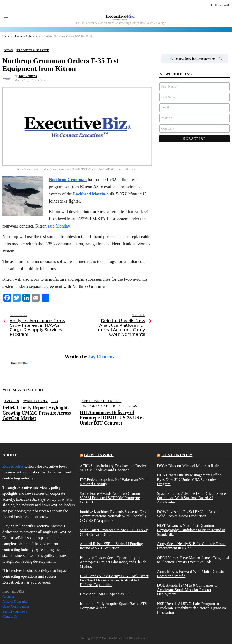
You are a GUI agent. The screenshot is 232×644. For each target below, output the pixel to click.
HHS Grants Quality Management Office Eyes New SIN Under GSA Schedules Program (189, 480)
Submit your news (15, 612)
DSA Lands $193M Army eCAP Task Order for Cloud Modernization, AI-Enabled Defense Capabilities (114, 580)
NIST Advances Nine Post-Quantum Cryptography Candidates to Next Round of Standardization (191, 530)
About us (8, 596)
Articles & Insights (15, 601)
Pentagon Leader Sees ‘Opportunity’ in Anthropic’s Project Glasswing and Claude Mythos (113, 562)
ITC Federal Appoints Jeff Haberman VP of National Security (114, 482)
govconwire (99, 455)
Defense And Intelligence (103, 406)
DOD (55, 401)
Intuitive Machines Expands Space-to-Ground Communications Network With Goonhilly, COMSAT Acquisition (116, 516)
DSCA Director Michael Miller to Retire (189, 466)
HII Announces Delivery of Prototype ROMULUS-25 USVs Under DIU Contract (112, 418)
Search (221, 60)
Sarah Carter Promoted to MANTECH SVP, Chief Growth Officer (114, 532)
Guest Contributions (16, 607)
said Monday (59, 226)
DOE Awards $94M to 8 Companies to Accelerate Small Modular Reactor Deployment (187, 590)
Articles (12, 401)
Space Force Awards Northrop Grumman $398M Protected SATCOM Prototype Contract (112, 498)
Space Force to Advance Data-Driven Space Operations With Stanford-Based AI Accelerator (191, 498)
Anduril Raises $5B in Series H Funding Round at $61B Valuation (111, 546)
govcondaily (177, 455)
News (132, 406)
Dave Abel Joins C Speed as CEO (106, 594)
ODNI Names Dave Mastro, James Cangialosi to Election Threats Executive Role (193, 560)
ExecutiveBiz (13, 466)
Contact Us (10, 617)
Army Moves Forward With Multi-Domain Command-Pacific (191, 574)
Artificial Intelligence (102, 401)
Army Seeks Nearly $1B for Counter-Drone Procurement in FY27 (191, 546)
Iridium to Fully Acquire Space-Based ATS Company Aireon (113, 606)
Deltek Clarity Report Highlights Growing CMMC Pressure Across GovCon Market (37, 413)
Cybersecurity (35, 401)
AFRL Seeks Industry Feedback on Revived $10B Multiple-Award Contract (114, 468)
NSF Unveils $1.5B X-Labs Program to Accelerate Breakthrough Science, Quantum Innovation (191, 608)
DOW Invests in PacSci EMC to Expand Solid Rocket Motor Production (189, 514)
